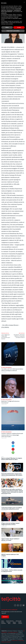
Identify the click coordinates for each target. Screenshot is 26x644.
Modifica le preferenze (6, 642)
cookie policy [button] (4, 13)
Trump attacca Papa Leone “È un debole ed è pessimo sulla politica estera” (12, 508)
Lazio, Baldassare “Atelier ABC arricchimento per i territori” (6, 337)
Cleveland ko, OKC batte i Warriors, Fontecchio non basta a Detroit (19, 336)
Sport (2, 457)
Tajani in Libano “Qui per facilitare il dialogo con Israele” (10, 539)
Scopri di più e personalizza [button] (13, 31)
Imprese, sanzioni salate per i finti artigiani (10, 555)
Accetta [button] (19, 27)
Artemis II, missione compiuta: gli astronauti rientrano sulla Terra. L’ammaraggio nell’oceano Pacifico (12, 435)
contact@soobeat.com (13, 632)
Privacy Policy (14, 640)
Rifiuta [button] (7, 27)
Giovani (3, 472)
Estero (3, 488)
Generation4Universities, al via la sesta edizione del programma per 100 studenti (12, 474)
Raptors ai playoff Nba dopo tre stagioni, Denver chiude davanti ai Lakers (12, 459)
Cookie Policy (21, 640)
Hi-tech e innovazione (6, 367)
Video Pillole (4, 537)
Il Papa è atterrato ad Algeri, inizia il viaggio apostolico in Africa (10, 524)
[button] (24, 2)
